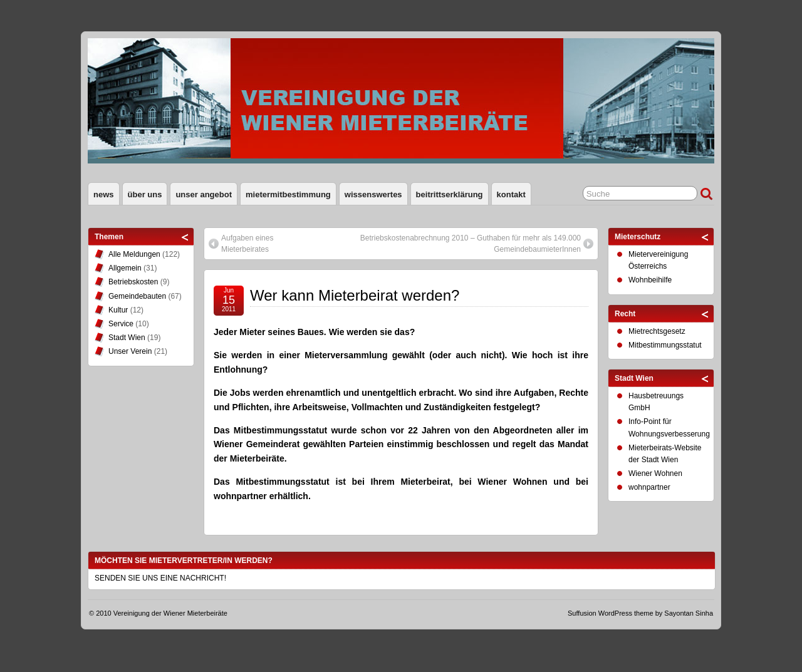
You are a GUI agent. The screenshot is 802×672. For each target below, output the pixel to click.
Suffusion (582, 613)
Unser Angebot (204, 194)
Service (121, 324)
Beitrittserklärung (450, 194)
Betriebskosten (133, 282)
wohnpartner (649, 487)
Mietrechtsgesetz (657, 331)
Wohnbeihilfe (650, 280)
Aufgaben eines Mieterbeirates (247, 244)
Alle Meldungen (134, 254)
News (104, 194)
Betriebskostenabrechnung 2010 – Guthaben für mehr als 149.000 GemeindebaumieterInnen (471, 244)
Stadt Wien (127, 338)
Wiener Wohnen (655, 473)
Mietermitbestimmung (288, 194)
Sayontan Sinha (689, 613)
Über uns (145, 194)
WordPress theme (626, 613)
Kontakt (511, 194)
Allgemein (125, 268)
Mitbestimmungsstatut (665, 345)
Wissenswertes (373, 194)
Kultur (118, 310)
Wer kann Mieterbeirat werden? (355, 295)
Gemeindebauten (137, 296)
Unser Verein (130, 351)
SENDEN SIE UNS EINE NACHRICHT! (160, 578)
